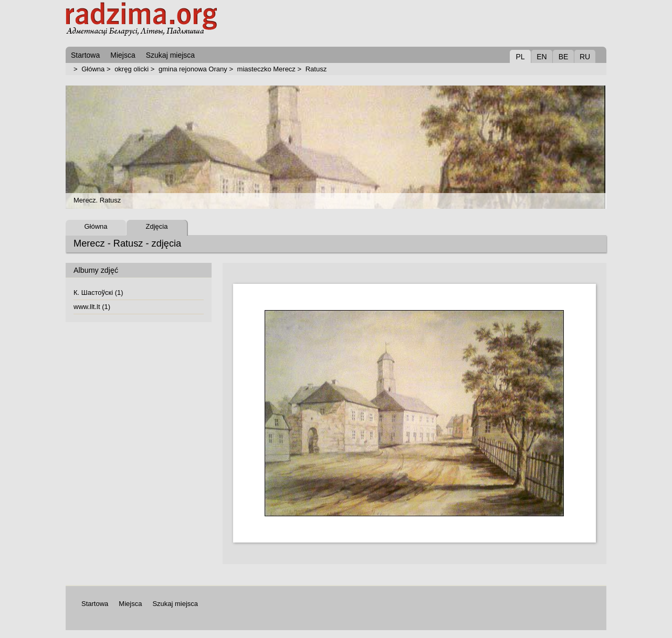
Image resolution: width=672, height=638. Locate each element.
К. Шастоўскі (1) (98, 293)
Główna (93, 69)
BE (564, 57)
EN (542, 57)
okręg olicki (132, 69)
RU (585, 57)
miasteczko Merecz (266, 69)
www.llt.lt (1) (92, 307)
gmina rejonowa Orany (193, 69)
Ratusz (316, 69)
